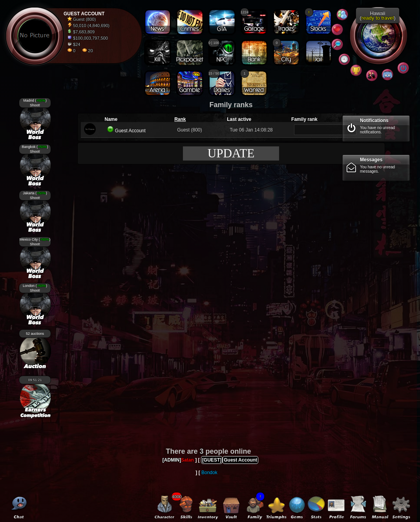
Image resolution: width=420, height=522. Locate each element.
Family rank (304, 119)
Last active (239, 119)
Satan (187, 460)
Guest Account (130, 131)
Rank (180, 119)
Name (111, 119)
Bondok (209, 473)
